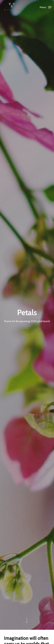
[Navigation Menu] (46, 7)
